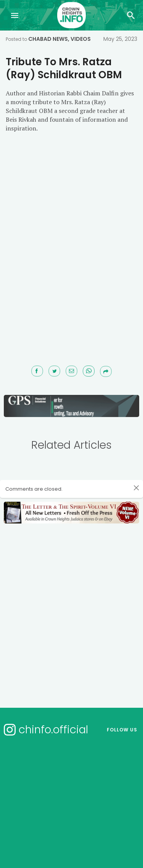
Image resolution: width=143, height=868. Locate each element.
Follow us (122, 730)
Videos (81, 39)
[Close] (136, 488)
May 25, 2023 (120, 39)
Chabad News (48, 39)
